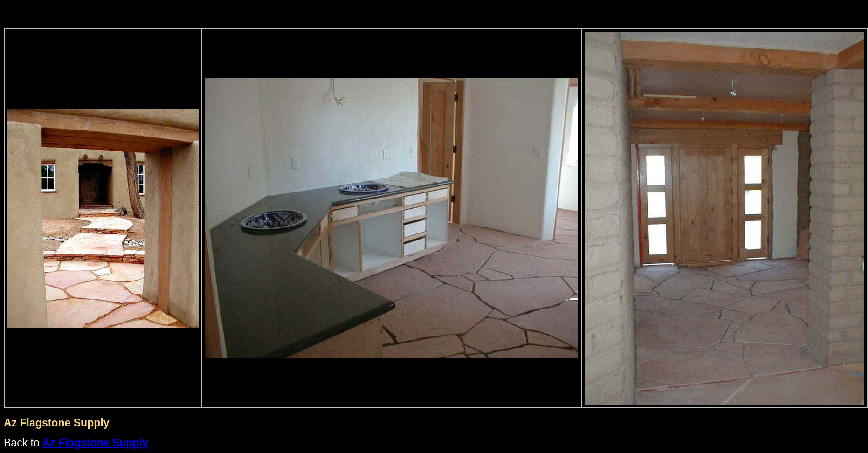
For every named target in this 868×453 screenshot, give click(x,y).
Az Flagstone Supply (95, 443)
